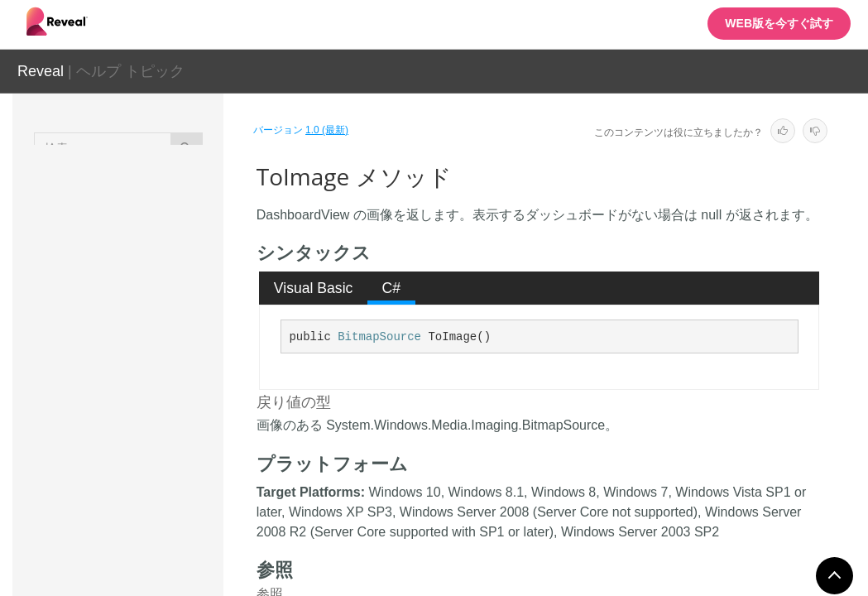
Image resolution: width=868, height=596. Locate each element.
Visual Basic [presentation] (314, 288)
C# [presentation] (392, 288)
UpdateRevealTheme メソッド (175, 465)
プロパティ (149, 508)
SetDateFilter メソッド (176, 312)
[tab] (313, 288)
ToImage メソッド (177, 420)
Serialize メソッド (176, 221)
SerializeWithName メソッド (176, 267)
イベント (143, 566)
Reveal (41, 71)
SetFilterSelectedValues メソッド (176, 366)
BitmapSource (379, 337)
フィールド (149, 537)
